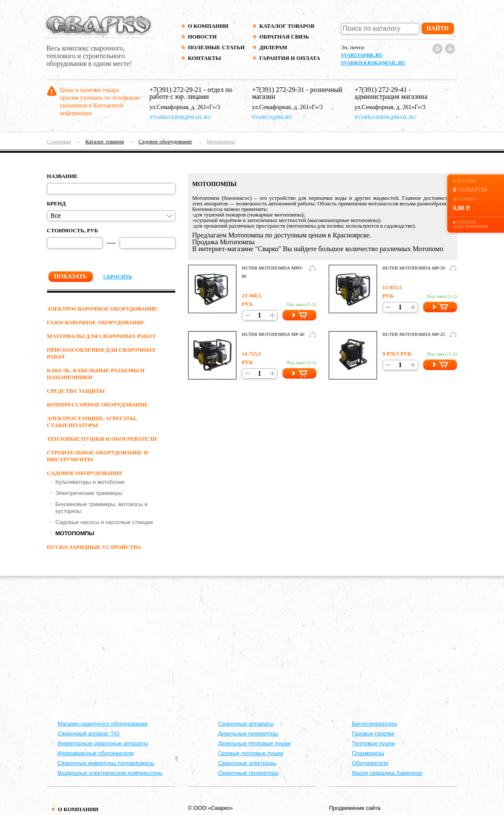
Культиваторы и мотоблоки (90, 482)
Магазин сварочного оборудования (103, 724)
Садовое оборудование (165, 141)
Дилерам (273, 47)
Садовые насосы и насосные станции (104, 522)
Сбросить (118, 277)
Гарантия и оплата (290, 58)
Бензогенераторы (374, 724)
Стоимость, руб (73, 230)
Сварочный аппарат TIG (89, 733)
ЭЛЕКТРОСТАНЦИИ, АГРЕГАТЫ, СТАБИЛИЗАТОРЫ (92, 422)
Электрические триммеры (89, 493)
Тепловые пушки (373, 743)
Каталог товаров (287, 26)
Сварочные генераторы (248, 773)
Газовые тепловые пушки (251, 753)
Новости (202, 37)
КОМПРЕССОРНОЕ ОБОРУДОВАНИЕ (98, 405)
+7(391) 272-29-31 (278, 90)
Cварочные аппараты (246, 724)
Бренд (56, 203)
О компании (208, 26)
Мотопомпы (221, 141)
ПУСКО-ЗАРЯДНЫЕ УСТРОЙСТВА (94, 547)
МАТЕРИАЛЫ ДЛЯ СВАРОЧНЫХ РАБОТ (102, 336)
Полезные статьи (217, 47)
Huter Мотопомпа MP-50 (414, 268)
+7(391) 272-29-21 (176, 90)
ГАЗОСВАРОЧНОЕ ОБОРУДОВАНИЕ (96, 322)
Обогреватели (370, 763)
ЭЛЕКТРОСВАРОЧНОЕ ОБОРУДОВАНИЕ (102, 309)
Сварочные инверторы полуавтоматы (106, 763)
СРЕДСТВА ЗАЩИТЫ (76, 391)
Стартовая (59, 141)
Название (62, 176)
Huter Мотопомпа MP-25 (414, 334)
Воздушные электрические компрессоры (110, 773)
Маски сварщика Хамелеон (387, 773)
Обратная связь (284, 37)
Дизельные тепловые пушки (254, 743)
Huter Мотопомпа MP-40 (273, 334)
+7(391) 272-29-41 (381, 90)
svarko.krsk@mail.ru (373, 63)
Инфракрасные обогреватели (96, 753)
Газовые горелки (373, 733)
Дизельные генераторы (248, 733)
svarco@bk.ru (362, 55)
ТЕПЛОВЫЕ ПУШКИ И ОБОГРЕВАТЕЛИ (102, 439)
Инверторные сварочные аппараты (103, 743)
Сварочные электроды (247, 763)
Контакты (205, 58)
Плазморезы (368, 753)
